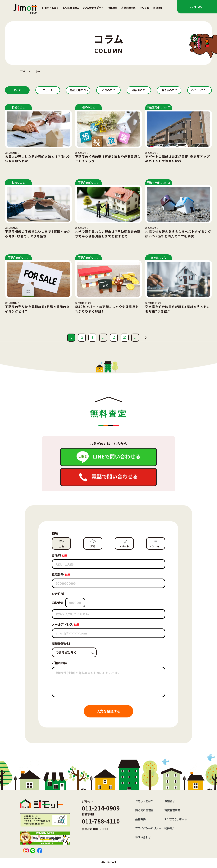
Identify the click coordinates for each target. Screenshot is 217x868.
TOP (23, 71)
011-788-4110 (101, 821)
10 (114, 337)
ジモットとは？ (50, 8)
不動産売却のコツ (78, 90)
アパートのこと (199, 90)
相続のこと (139, 90)
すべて (17, 90)
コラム (37, 71)
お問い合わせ (143, 837)
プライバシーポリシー (148, 828)
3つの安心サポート (93, 8)
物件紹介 (112, 8)
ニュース (48, 90)
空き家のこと (169, 90)
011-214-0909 (101, 808)
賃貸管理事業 (128, 8)
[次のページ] (146, 338)
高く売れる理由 (71, 8)
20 (125, 337)
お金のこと (108, 90)
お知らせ (144, 8)
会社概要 (158, 8)
